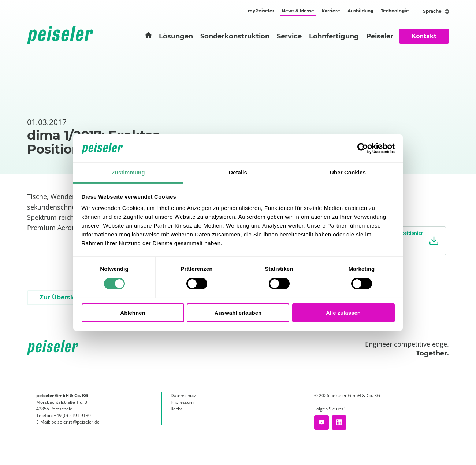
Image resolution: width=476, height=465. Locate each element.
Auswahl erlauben (238, 313)
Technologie (395, 11)
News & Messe (298, 11)
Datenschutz (183, 396)
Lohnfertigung (334, 36)
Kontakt (424, 36)
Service (289, 36)
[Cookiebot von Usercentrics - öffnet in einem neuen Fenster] (363, 148)
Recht (176, 409)
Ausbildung (360, 11)
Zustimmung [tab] (128, 172)
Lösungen (176, 36)
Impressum (182, 402)
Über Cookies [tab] (348, 172)
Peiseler (380, 36)
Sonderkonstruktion (235, 36)
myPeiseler (261, 11)
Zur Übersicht (61, 297)
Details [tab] (238, 172)
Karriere (331, 11)
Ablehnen (133, 313)
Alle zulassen (343, 313)
